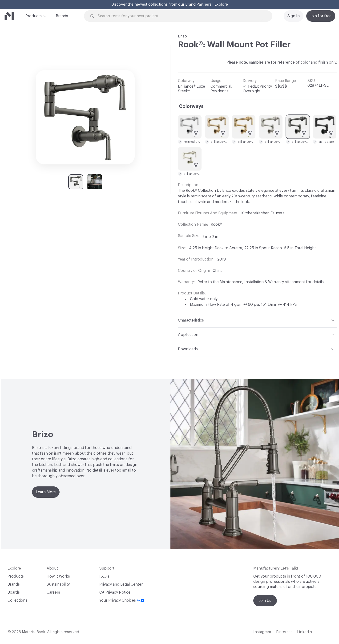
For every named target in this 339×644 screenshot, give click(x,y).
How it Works (58, 576)
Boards (14, 592)
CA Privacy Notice (115, 592)
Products (34, 16)
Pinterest (284, 632)
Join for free (321, 16)
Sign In (294, 16)
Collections (17, 600)
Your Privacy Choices (122, 600)
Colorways (191, 106)
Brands (62, 16)
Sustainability (58, 584)
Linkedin (305, 632)
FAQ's (104, 576)
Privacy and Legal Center (121, 584)
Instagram (262, 632)
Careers (53, 592)
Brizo (182, 36)
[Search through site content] (181, 16)
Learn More (46, 492)
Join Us (265, 601)
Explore (221, 4)
